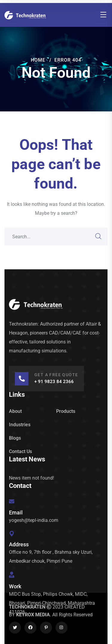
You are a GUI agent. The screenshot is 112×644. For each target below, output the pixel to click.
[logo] (25, 15)
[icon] (15, 628)
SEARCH (99, 237)
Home (38, 60)
